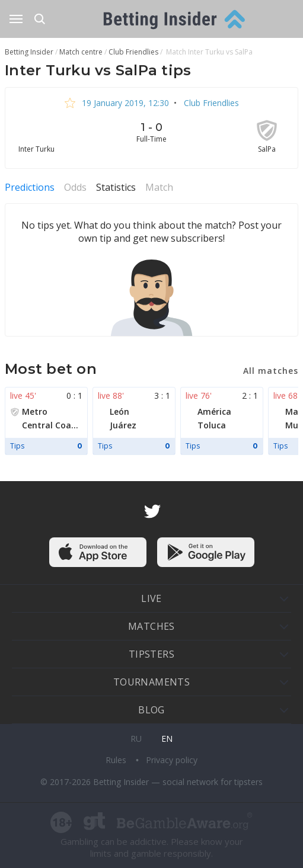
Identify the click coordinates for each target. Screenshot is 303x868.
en (167, 739)
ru (136, 739)
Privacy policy (172, 760)
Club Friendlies (210, 103)
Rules (117, 760)
